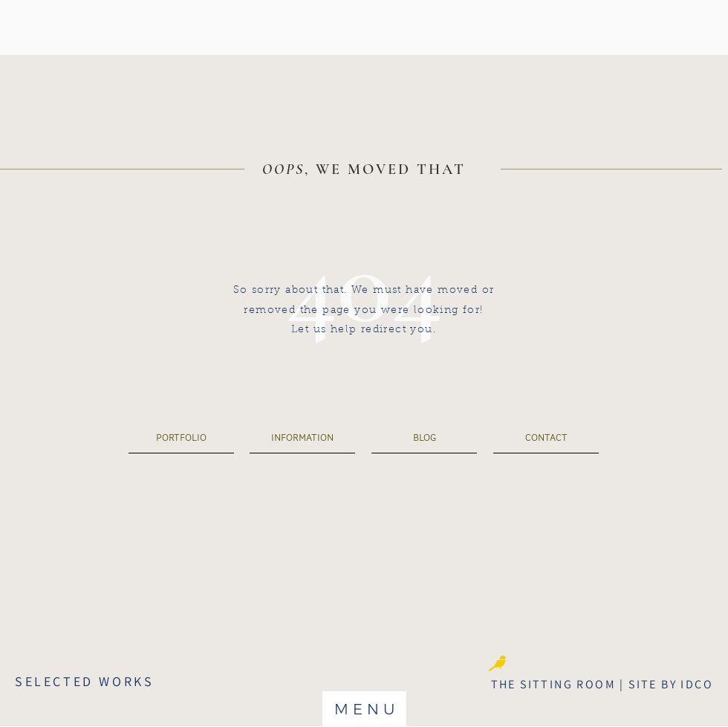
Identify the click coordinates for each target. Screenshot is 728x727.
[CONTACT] (546, 438)
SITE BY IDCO (671, 684)
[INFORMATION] (302, 438)
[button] (364, 709)
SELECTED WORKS (84, 681)
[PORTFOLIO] (181, 438)
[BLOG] (424, 438)
